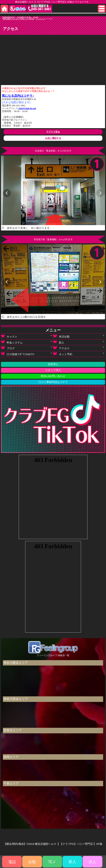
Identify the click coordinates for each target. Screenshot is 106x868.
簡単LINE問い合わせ (53, 376)
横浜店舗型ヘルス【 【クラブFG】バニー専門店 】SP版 (69, 844)
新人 (59, 342)
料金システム (12, 342)
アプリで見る (53, 132)
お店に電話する (53, 138)
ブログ (8, 348)
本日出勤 (61, 337)
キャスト (9, 337)
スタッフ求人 (53, 370)
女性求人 (53, 364)
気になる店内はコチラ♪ (18, 96)
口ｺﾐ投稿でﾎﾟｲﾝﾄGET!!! (18, 354)
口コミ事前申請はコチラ (53, 382)
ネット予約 (63, 354)
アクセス (61, 348)
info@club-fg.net (27, 108)
